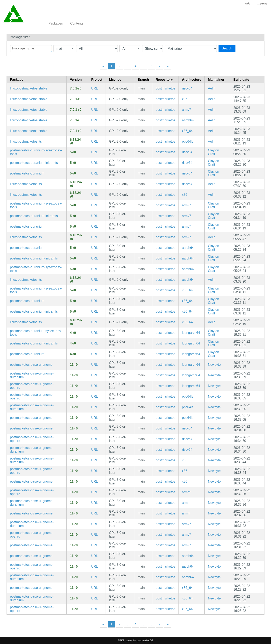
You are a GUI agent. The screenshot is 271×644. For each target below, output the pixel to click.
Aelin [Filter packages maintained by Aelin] (212, 88)
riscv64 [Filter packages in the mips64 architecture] (187, 88)
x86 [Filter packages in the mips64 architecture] (185, 99)
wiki (247, 3)
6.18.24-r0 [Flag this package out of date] (76, 141)
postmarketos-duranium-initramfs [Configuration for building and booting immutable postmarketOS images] (34, 163)
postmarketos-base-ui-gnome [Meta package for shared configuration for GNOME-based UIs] (31, 365)
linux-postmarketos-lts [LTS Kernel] (26, 141)
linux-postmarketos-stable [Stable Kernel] (29, 88)
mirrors (263, 3)
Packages (56, 23)
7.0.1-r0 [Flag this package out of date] (76, 88)
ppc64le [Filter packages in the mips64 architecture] (188, 141)
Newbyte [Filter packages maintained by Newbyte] (214, 365)
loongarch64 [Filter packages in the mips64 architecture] (191, 333)
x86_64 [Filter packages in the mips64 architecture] (187, 131)
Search (227, 48)
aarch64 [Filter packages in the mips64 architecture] (188, 120)
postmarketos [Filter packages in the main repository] (165, 88)
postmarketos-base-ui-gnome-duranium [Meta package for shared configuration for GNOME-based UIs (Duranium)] (32, 375)
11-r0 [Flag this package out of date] (74, 365)
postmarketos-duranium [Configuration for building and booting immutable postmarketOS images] (27, 173)
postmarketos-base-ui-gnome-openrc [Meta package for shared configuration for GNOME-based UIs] (32, 386)
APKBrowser (125, 640)
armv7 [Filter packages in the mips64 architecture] (186, 110)
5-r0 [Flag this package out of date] (73, 152)
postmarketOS (145, 640)
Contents (77, 23)
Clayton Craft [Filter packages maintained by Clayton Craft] (213, 152)
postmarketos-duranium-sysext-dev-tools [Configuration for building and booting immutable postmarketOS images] (36, 152)
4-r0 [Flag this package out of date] (73, 333)
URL (95, 88)
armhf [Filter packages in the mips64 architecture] (186, 492)
